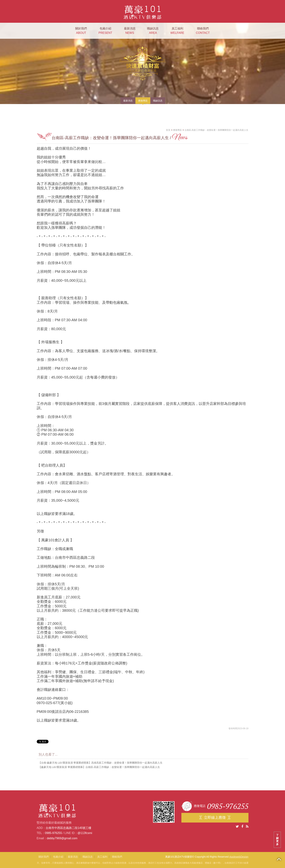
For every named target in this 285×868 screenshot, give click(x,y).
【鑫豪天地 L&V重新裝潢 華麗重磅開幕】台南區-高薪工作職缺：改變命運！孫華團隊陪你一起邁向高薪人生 (99, 767)
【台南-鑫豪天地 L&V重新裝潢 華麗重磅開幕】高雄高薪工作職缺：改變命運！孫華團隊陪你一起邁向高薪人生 (101, 763)
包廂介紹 (105, 31)
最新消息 (130, 31)
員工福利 (177, 31)
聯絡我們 (203, 31)
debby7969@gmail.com (62, 838)
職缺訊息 (153, 31)
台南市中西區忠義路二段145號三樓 (68, 828)
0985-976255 (53, 833)
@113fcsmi (85, 833)
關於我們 (81, 31)
